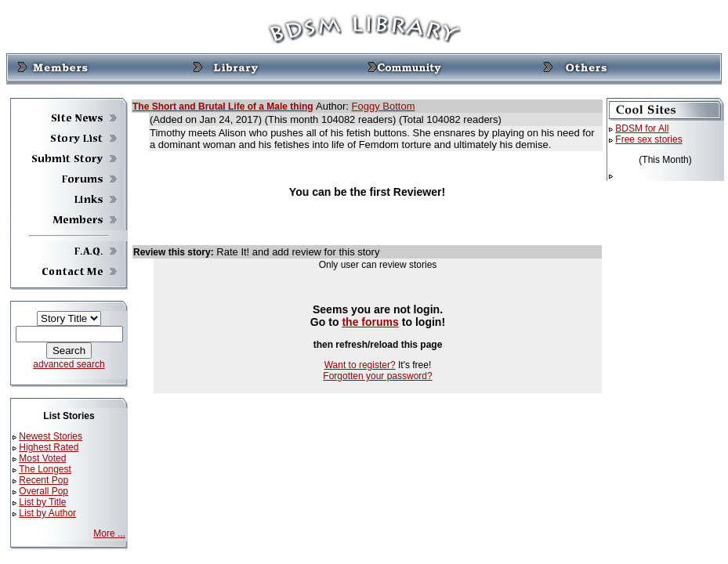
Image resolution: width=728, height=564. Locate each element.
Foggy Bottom (384, 106)
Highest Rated (49, 447)
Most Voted (42, 458)
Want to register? (360, 365)
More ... (109, 533)
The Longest (45, 469)
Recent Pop (43, 480)
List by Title (42, 502)
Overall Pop (43, 491)
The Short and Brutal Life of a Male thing (223, 107)
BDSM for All (642, 128)
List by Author (47, 513)
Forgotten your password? (377, 376)
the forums (370, 322)
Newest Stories (51, 436)
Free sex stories (648, 139)
